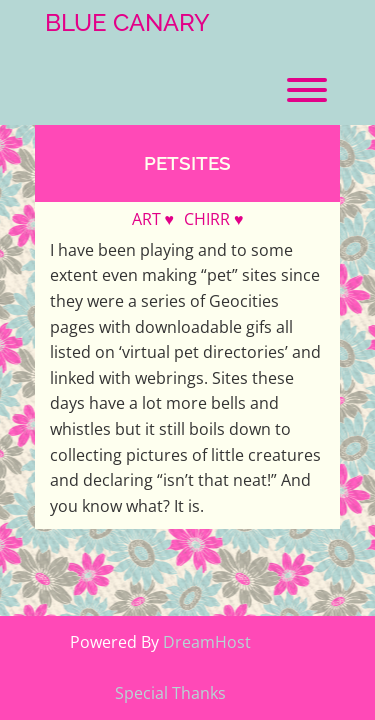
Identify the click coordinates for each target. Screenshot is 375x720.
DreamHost (207, 642)
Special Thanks (170, 693)
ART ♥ (153, 219)
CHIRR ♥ (214, 219)
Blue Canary (127, 23)
